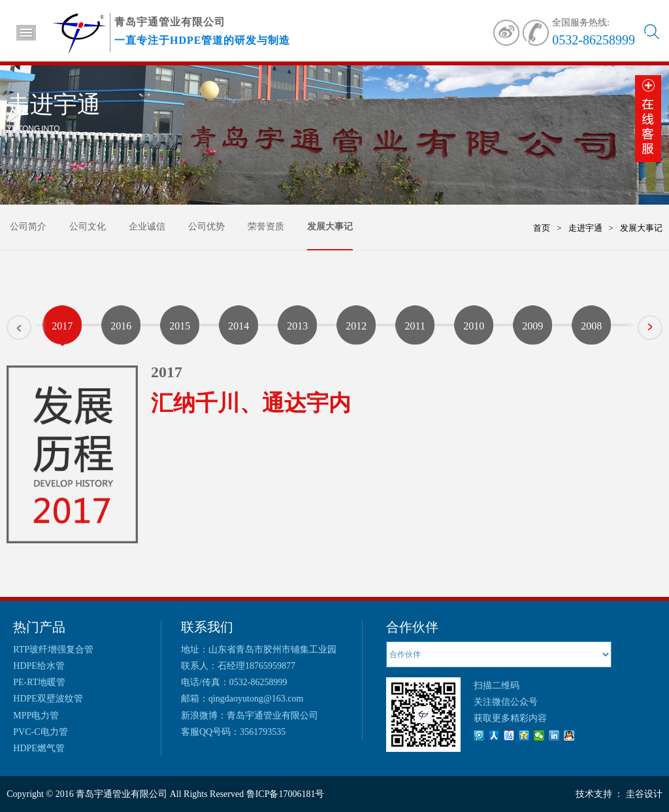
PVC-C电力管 (40, 732)
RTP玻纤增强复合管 (53, 650)
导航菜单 (26, 33)
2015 (180, 326)
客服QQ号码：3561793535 (233, 732)
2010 (474, 326)
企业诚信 (147, 227)
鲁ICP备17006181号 (284, 794)
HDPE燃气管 (39, 748)
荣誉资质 (266, 227)
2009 (532, 326)
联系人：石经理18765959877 (238, 666)
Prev (7, 332)
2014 (238, 326)
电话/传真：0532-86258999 (234, 682)
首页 (542, 228)
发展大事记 (330, 227)
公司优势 (206, 227)
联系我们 (207, 627)
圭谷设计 (644, 794)
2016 (121, 326)
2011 (415, 326)
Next (662, 323)
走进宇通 (585, 228)
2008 (591, 326)
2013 (297, 326)
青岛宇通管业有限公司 (122, 794)
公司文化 (88, 227)
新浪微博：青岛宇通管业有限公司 (250, 716)
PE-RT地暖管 (39, 682)
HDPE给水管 (39, 666)
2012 (356, 326)
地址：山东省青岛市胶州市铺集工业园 (259, 650)
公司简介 (28, 227)
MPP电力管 (36, 716)
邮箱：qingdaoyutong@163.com (242, 699)
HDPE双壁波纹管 (48, 699)
